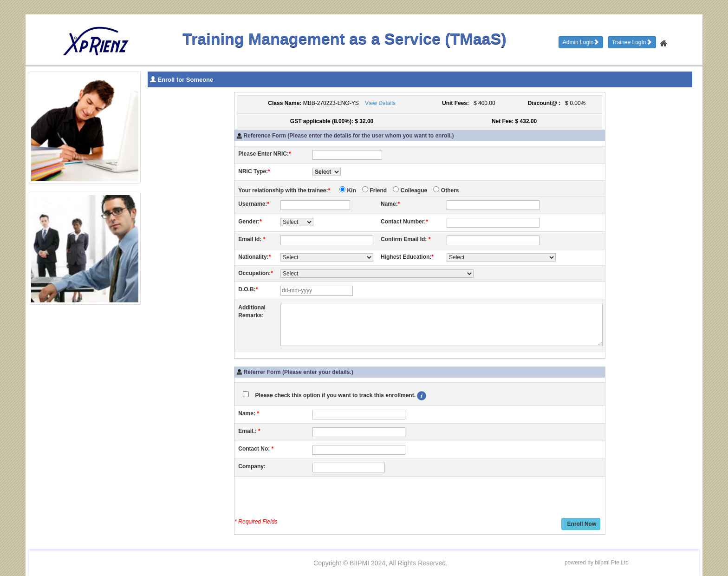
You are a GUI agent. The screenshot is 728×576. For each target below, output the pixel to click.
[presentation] (309, 498)
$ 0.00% (574, 103)
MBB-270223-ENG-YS (331, 103)
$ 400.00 (483, 103)
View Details (380, 103)
